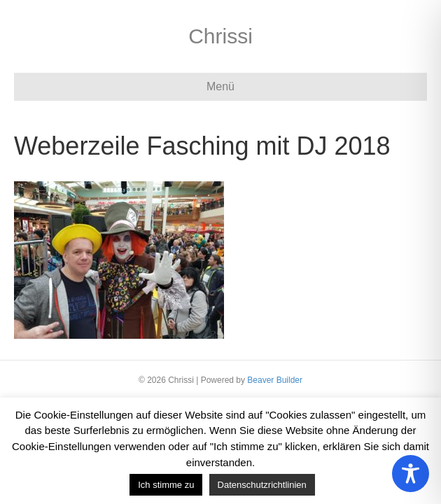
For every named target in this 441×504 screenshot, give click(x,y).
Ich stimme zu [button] (166, 485)
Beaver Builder (275, 380)
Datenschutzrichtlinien (262, 485)
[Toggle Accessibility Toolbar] (411, 474)
